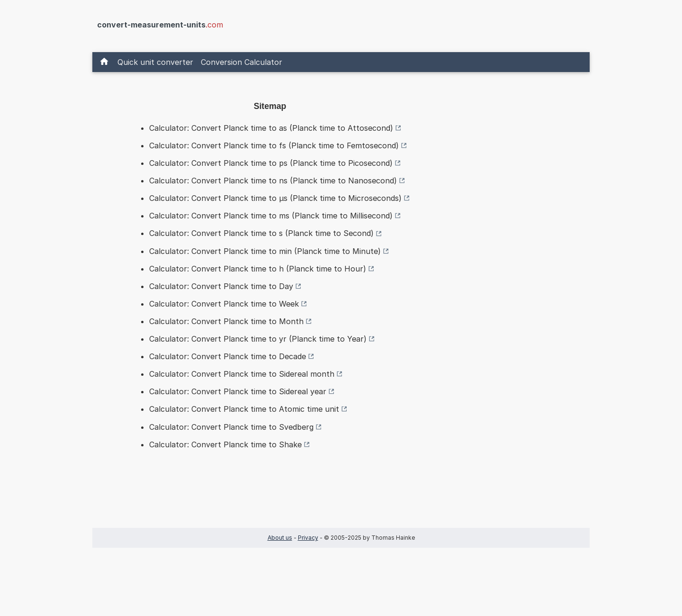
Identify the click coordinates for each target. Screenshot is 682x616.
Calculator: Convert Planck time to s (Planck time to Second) (261, 233)
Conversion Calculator (242, 62)
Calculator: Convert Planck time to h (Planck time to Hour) (258, 269)
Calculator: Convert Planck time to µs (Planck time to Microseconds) (275, 198)
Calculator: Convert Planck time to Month (226, 321)
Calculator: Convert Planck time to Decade (228, 356)
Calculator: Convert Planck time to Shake (225, 444)
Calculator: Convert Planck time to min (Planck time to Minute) (265, 251)
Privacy (308, 538)
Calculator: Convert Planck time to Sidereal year (238, 391)
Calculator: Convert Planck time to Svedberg (231, 427)
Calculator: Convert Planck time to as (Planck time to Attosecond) (271, 128)
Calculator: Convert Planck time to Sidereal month (242, 374)
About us (280, 538)
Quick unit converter (155, 62)
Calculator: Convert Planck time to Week (224, 304)
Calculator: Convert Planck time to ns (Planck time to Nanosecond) (273, 181)
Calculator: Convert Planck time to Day (221, 286)
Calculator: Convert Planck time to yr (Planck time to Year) (258, 339)
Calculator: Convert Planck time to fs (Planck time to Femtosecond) (274, 145)
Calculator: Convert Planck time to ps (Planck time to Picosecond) (271, 163)
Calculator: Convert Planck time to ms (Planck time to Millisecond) (271, 216)
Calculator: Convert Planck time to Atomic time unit (244, 409)
